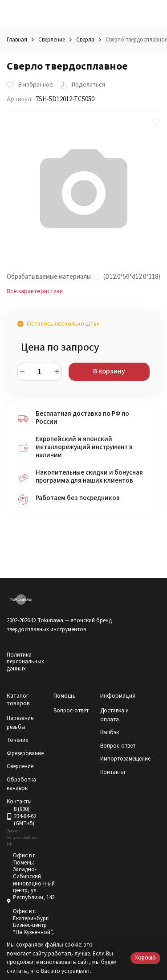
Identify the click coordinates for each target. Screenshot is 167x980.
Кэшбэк (110, 732)
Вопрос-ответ (71, 711)
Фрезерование (25, 753)
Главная (17, 40)
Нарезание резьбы (20, 723)
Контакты (113, 772)
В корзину (109, 371)
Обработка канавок (21, 784)
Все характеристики (35, 291)
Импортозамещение (125, 759)
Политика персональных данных (25, 662)
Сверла (85, 40)
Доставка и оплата (114, 715)
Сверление (52, 40)
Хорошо (145, 958)
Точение (17, 740)
